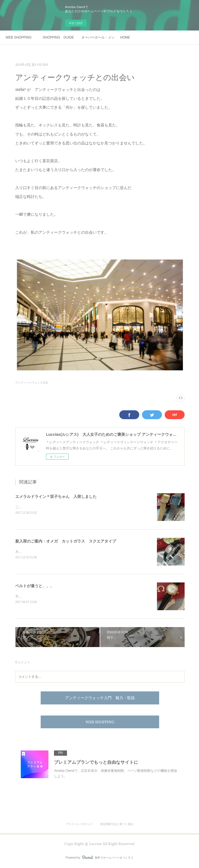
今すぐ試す (76, 23)
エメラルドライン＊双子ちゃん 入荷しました (56, 497)
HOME (125, 37)
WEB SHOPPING (19, 37)
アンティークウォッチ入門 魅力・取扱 (100, 700)
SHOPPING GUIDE (58, 37)
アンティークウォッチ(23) (32, 383)
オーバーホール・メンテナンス (98, 37)
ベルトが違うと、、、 (35, 587)
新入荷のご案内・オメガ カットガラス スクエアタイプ (66, 541)
